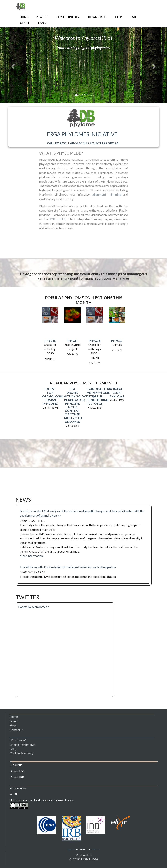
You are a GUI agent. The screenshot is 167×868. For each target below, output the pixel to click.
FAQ (133, 17)
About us (16, 765)
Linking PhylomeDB (22, 744)
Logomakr (72, 849)
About (25, 23)
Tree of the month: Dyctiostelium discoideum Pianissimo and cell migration (68, 567)
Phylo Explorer (68, 17)
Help (118, 17)
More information (31, 556)
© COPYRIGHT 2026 (84, 859)
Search (42, 17)
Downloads (97, 17)
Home (24, 17)
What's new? (18, 740)
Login (42, 23)
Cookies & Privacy (22, 753)
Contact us (17, 730)
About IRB (17, 777)
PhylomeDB (84, 855)
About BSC (18, 771)
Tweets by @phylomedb (33, 607)
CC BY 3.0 (96, 849)
